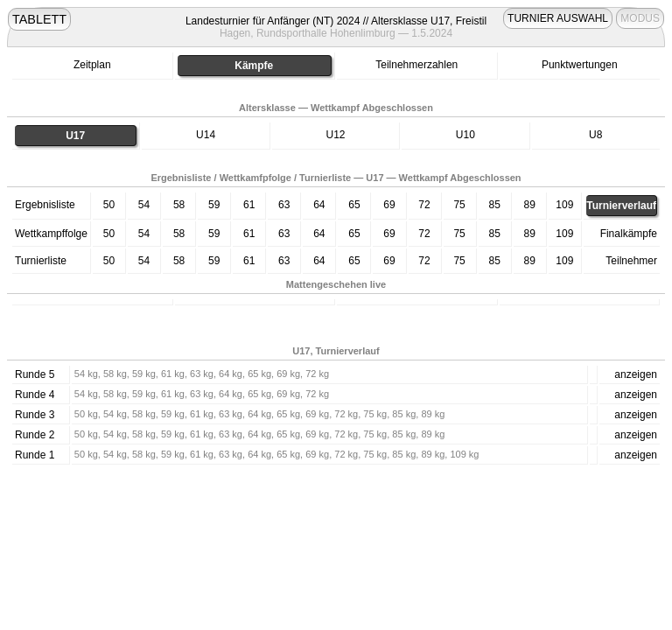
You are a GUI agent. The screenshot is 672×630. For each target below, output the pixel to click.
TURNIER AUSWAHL (558, 18)
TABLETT (39, 19)
